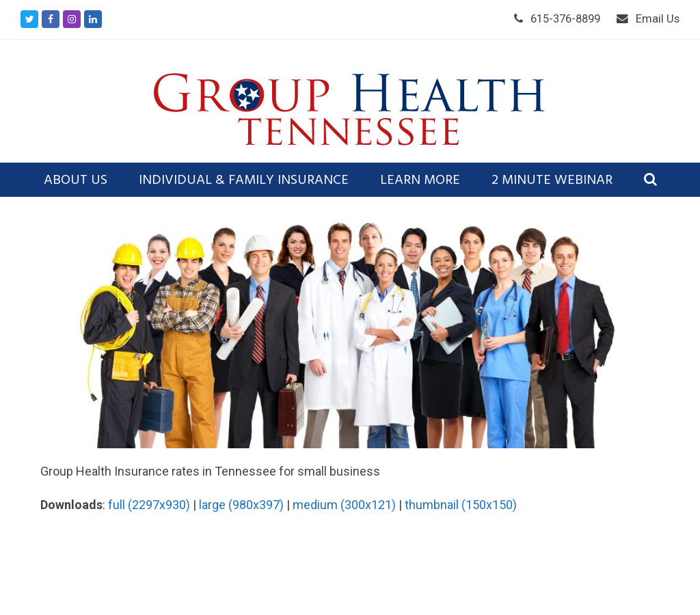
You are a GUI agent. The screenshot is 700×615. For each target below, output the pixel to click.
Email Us (658, 19)
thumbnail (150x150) (461, 505)
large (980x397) (241, 505)
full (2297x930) (149, 505)
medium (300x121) (344, 505)
